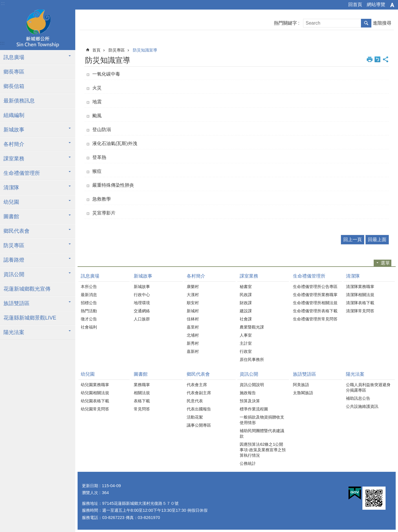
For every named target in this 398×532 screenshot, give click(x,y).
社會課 (246, 319)
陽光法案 (14, 332)
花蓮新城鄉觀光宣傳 (27, 289)
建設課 (246, 311)
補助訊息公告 (358, 398)
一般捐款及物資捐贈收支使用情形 (262, 420)
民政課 (246, 295)
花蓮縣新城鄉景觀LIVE (30, 318)
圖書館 (11, 217)
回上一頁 (353, 240)
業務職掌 (142, 385)
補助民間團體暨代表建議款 (262, 433)
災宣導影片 (104, 213)
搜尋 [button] (366, 23)
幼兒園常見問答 (95, 409)
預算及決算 (250, 401)
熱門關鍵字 (285, 23)
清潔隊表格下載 (360, 303)
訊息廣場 (14, 57)
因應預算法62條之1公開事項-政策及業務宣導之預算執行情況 (263, 450)
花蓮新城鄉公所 (38, 30)
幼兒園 (11, 202)
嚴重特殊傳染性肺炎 (113, 185)
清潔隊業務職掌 (360, 287)
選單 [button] (385, 263)
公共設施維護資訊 (362, 406)
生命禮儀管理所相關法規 (315, 303)
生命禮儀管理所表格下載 (315, 311)
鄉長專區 (14, 72)
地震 (97, 102)
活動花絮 (195, 417)
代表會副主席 (199, 393)
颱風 (97, 116)
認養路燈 (14, 260)
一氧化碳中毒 (106, 74)
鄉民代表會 (16, 231)
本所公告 (89, 287)
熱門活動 (89, 311)
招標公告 (89, 303)
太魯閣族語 (303, 393)
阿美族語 (301, 385)
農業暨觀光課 (252, 327)
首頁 (96, 50)
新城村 (193, 311)
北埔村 (193, 335)
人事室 (246, 335)
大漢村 (193, 295)
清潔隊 (11, 188)
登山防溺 (102, 130)
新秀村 (193, 343)
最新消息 (89, 295)
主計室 (246, 343)
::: (3, 3)
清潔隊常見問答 (360, 311)
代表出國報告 (199, 409)
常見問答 (142, 409)
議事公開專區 (199, 425)
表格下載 (142, 401)
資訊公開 (14, 274)
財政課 (246, 303)
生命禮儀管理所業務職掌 (315, 295)
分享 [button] (386, 59)
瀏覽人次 (90, 493)
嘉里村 (193, 327)
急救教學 (102, 199)
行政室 (246, 351)
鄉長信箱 (14, 86)
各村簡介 (14, 144)
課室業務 (14, 159)
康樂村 (193, 287)
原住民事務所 (252, 359)
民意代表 (195, 401)
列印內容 (370, 59)
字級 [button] (392, 5)
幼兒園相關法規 (95, 393)
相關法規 (142, 393)
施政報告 (248, 393)
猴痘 (97, 171)
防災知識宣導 (145, 50)
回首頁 (355, 4)
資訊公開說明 (252, 385)
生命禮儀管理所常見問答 (315, 319)
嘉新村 (193, 351)
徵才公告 (89, 319)
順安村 (193, 303)
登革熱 (99, 157)
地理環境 (142, 303)
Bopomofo (377, 59)
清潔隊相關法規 (360, 295)
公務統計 (248, 463)
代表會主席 (197, 385)
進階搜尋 (382, 23)
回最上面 (377, 240)
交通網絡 (142, 311)
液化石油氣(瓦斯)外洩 (115, 143)
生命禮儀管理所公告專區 (315, 287)
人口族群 (142, 319)
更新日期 (90, 486)
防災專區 (14, 245)
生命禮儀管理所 (22, 173)
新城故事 (14, 130)
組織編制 (14, 115)
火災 (97, 88)
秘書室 (246, 287)
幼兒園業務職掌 (95, 385)
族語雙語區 (16, 303)
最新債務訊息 (19, 101)
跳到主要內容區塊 (3, 3)
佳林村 (193, 319)
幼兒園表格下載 (95, 401)
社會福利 (89, 327)
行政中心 (142, 295)
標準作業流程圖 (254, 409)
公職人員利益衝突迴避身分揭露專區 (368, 387)
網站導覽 (376, 4)
